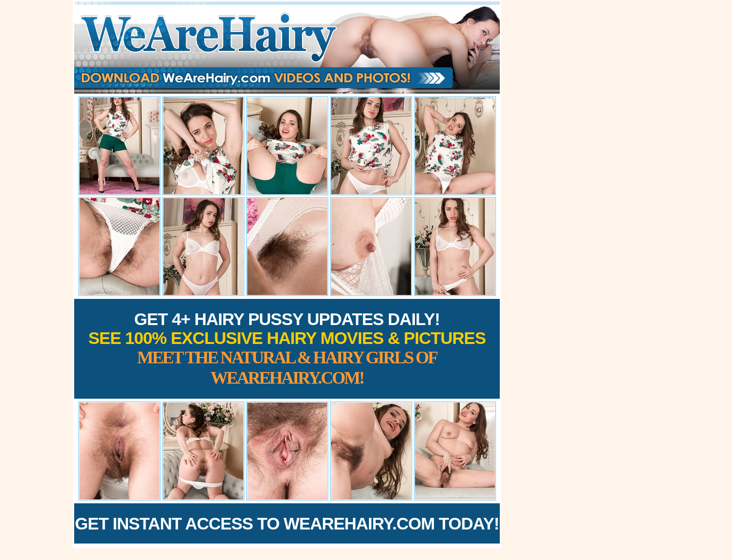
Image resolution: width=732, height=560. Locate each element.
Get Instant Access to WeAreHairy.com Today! (287, 523)
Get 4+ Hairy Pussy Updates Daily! (287, 349)
